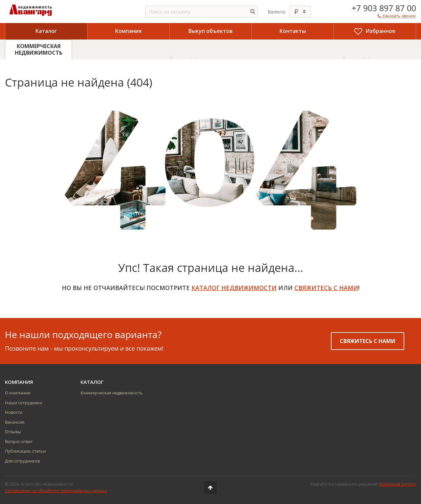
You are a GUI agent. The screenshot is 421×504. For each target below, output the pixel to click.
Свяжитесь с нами (368, 341)
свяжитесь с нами (326, 288)
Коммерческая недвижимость (112, 393)
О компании (18, 393)
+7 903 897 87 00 (384, 8)
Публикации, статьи (25, 451)
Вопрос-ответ (19, 441)
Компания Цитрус (398, 484)
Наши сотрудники (24, 403)
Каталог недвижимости (234, 288)
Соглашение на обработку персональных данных (56, 491)
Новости (14, 412)
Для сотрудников (22, 461)
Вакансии (15, 422)
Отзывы (13, 432)
